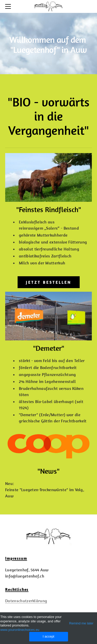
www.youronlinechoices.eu (20, 630)
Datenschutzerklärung (26, 601)
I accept (48, 636)
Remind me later (81, 623)
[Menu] (9, 6)
